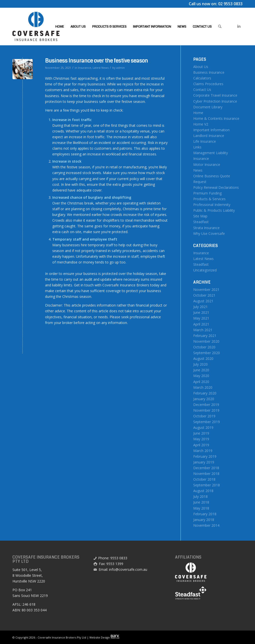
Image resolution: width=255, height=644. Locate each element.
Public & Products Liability (214, 210)
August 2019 (203, 427)
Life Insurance (205, 141)
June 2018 (201, 502)
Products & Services (209, 199)
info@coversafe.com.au (128, 569)
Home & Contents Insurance (216, 118)
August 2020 (203, 358)
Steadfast (201, 222)
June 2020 (201, 370)
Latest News (101, 68)
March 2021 (203, 330)
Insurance (85, 68)
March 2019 (203, 451)
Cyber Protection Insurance (215, 101)
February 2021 (205, 336)
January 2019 (204, 462)
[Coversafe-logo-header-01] (36, 26)
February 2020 (205, 393)
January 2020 (204, 399)
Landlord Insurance (209, 136)
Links (197, 147)
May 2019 (201, 439)
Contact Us (202, 90)
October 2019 (204, 416)
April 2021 (201, 324)
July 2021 (200, 307)
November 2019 (206, 410)
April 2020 (201, 382)
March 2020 (203, 387)
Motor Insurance (207, 164)
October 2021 (204, 295)
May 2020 (201, 376)
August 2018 (203, 491)
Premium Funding (207, 193)
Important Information (211, 130)
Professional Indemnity (212, 205)
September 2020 (207, 353)
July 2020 (200, 364)
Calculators (202, 78)
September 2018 (207, 485)
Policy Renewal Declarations (216, 187)
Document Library (208, 107)
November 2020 (206, 341)
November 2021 (206, 290)
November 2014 (206, 525)
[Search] (220, 26)
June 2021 (201, 312)
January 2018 (204, 520)
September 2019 (207, 422)
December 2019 (206, 405)
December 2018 (206, 468)
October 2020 (204, 347)
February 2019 (205, 456)
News (198, 170)
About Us (201, 67)
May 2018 (201, 508)
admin (121, 68)
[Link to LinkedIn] (239, 26)
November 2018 (206, 474)
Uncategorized (205, 270)
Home (198, 113)
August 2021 (203, 301)
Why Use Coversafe (209, 233)
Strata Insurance (206, 228)
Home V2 (201, 124)
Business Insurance (209, 72)
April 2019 (201, 445)
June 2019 (201, 433)
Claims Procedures (208, 84)
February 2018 (205, 514)
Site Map (200, 216)
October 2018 (204, 479)
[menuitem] (60, 26)
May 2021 (201, 318)
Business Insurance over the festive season (96, 61)
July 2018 (200, 496)
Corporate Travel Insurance (215, 95)
